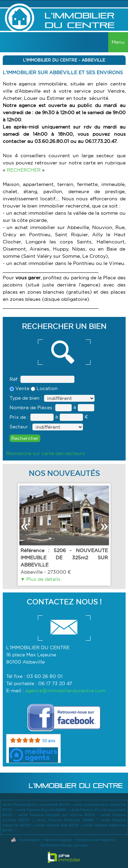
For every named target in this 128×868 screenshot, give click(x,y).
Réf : (15, 379)
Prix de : (19, 417)
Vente (19, 388)
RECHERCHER (24, 170)
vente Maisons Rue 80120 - (59, 825)
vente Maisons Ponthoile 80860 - (68, 820)
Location (44, 388)
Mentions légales (58, 840)
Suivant (104, 527)
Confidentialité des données (64, 845)
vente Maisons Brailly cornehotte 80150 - (37, 805)
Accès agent (29, 840)
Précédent (24, 527)
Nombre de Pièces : (32, 408)
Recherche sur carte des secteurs (46, 453)
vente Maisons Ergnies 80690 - (43, 810)
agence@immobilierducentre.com (65, 691)
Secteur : (20, 427)
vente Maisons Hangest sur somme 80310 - (59, 815)
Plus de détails (43, 579)
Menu (118, 42)
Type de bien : (26, 398)
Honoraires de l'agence (95, 840)
